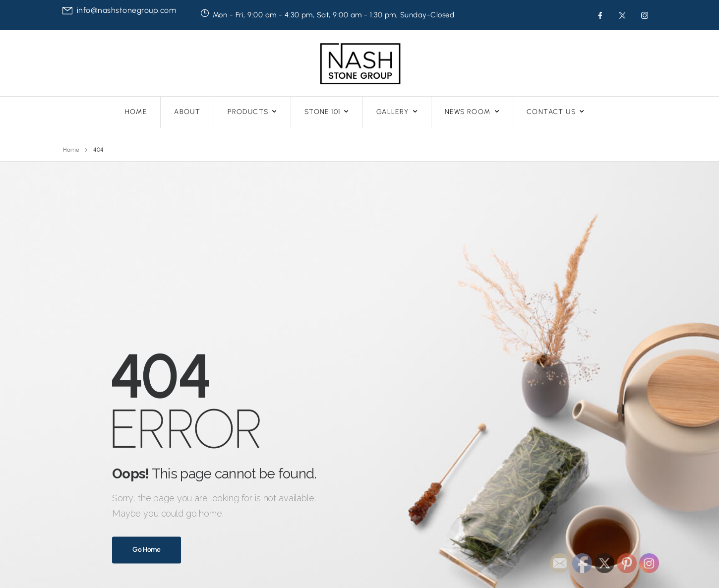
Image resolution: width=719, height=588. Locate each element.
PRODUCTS (248, 112)
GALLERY (393, 112)
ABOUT (187, 112)
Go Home (147, 550)
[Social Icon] (600, 15)
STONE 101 (323, 112)
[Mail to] (119, 10)
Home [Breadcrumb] (71, 150)
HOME (136, 112)
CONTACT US (551, 112)
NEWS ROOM (468, 112)
